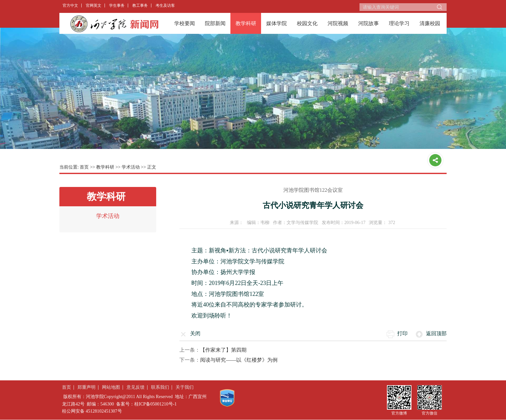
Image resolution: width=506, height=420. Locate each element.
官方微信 (430, 413)
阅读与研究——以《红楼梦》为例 (239, 360)
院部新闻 (215, 23)
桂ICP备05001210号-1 (155, 404)
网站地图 (111, 387)
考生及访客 (165, 5)
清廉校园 (430, 23)
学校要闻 (185, 23)
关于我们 (185, 387)
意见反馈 (136, 387)
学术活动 (131, 167)
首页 (84, 167)
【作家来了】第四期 (223, 350)
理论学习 (399, 23)
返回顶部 (436, 333)
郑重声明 (86, 387)
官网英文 (94, 5)
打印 (402, 333)
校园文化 (307, 23)
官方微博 (399, 413)
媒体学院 (277, 23)
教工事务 (140, 5)
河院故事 (369, 23)
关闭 (195, 333)
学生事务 (117, 5)
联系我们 (160, 387)
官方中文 (70, 5)
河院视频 (338, 23)
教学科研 (246, 23)
